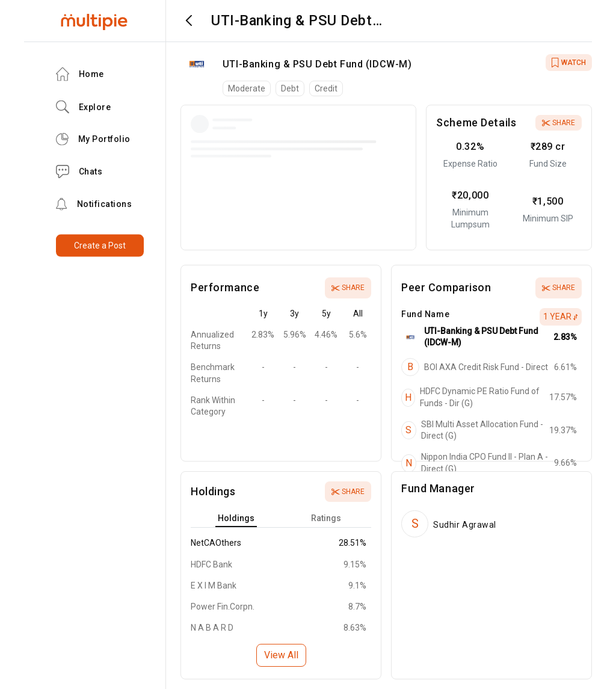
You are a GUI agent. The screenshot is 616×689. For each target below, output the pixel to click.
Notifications (94, 204)
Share (559, 123)
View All (281, 655)
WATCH (569, 63)
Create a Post (100, 246)
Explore (84, 107)
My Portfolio (93, 139)
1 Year (561, 317)
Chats (79, 172)
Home (80, 74)
